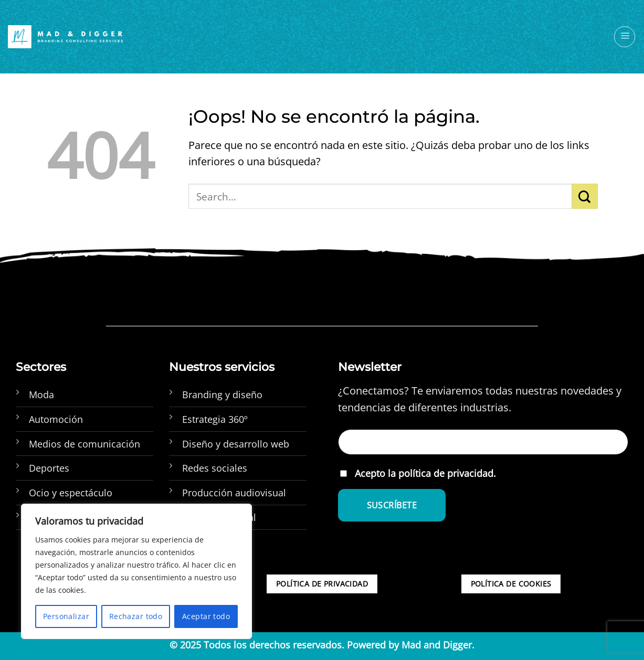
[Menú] (625, 37)
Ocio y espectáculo (71, 493)
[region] (136, 571)
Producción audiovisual (234, 493)
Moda (41, 395)
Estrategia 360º (215, 419)
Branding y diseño (222, 395)
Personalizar (66, 616)
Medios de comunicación (85, 444)
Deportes (49, 468)
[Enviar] (585, 196)
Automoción (56, 419)
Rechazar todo (136, 616)
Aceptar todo (206, 616)
